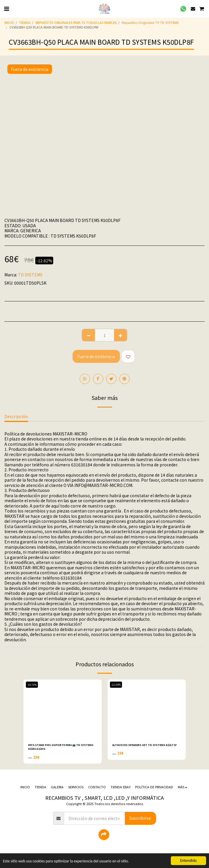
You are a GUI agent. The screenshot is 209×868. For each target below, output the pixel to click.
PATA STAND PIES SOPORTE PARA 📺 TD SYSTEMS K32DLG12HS (61, 747)
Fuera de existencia (96, 356)
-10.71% (32, 685)
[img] (63, 709)
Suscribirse (140, 818)
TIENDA (25, 22)
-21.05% (116, 685)
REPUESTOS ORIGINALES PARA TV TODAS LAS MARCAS (76, 22)
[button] (6, 8)
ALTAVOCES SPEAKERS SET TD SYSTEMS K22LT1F (144, 745)
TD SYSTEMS (30, 275)
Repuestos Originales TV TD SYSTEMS (150, 22)
